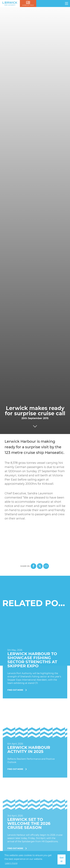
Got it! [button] (62, 859)
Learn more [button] (11, 863)
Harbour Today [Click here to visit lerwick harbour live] (28, 5)
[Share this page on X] (40, 566)
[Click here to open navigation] (67, 3)
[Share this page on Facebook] (33, 566)
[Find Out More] (35, 660)
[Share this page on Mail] (46, 566)
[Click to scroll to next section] (35, 425)
